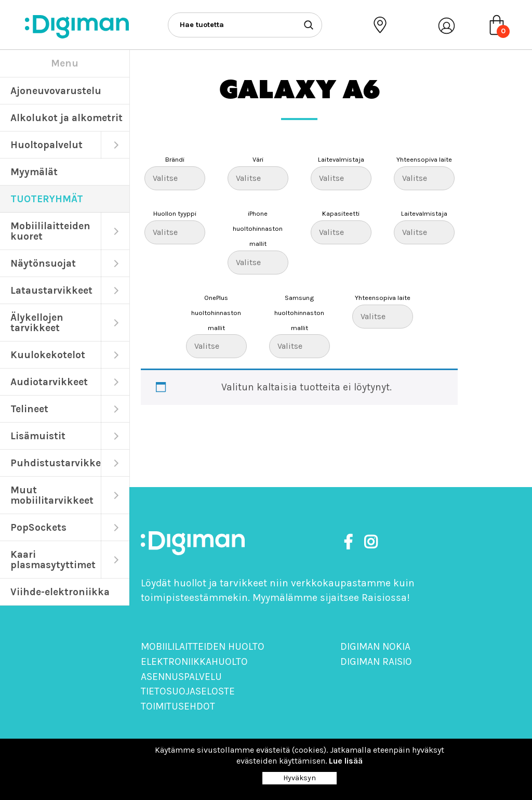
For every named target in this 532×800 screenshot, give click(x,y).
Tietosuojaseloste (188, 691)
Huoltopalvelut (46, 145)
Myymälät (34, 172)
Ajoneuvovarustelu (56, 91)
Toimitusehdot (178, 706)
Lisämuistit (38, 436)
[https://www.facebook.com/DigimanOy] (350, 542)
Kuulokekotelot (48, 355)
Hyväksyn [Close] (300, 778)
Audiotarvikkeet (49, 382)
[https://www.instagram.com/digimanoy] (371, 542)
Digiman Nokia (375, 646)
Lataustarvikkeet (51, 290)
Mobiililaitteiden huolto (203, 646)
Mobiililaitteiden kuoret (50, 231)
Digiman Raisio (376, 661)
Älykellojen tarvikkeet (37, 323)
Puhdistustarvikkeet (56, 463)
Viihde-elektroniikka (60, 592)
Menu (65, 63)
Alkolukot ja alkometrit (66, 118)
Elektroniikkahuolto (194, 661)
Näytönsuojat (43, 263)
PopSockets (38, 527)
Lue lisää (346, 761)
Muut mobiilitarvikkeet (52, 495)
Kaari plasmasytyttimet (53, 560)
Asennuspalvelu (181, 677)
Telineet (29, 409)
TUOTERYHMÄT (47, 199)
